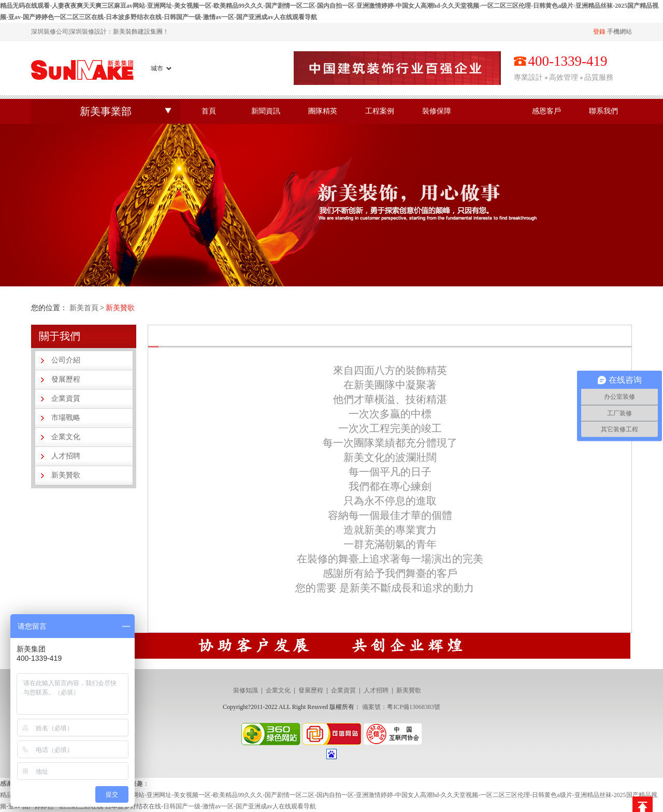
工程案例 (380, 111)
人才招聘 (66, 456)
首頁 (209, 111)
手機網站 (619, 32)
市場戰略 (66, 418)
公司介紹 (66, 360)
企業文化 (66, 437)
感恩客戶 (546, 111)
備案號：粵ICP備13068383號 (401, 707)
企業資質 (66, 398)
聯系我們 (603, 111)
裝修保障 (437, 111)
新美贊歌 (66, 475)
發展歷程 (66, 379)
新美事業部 (106, 111)
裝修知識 (246, 690)
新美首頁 (84, 308)
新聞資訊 (266, 111)
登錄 (599, 32)
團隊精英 (323, 111)
